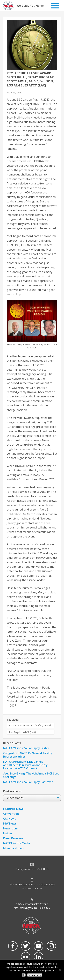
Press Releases (13, 838)
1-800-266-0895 (46, 884)
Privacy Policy (35, 975)
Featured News (13, 809)
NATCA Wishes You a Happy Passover (28, 782)
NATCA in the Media (17, 843)
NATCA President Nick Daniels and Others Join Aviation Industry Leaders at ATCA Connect (25, 765)
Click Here (43, 869)
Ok (24, 975)
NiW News (10, 824)
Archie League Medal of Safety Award (30, 725)
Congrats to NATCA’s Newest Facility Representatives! (28, 755)
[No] (60, 970)
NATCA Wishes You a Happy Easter (26, 748)
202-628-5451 (26, 884)
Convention (11, 814)
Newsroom (10, 828)
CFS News (10, 819)
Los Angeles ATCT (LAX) (22, 732)
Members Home (14, 848)
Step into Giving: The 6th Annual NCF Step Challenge (31, 775)
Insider (8, 833)
